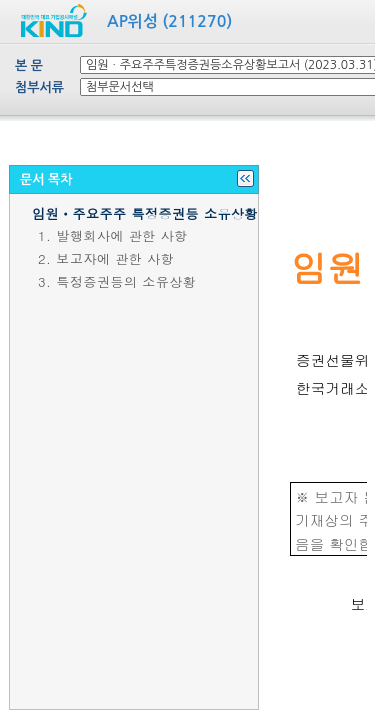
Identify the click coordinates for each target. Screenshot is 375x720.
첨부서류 (39, 87)
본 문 (29, 65)
